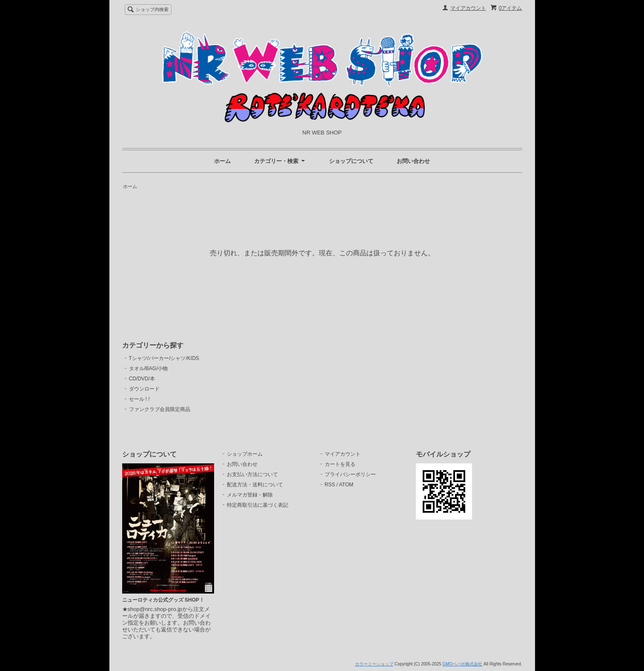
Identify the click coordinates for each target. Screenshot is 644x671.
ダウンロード (144, 389)
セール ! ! (139, 399)
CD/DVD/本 (142, 379)
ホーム (222, 161)
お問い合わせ (413, 161)
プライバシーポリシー (350, 474)
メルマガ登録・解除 (250, 495)
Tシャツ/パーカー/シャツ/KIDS (164, 358)
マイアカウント (468, 8)
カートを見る (340, 464)
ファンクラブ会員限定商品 (160, 409)
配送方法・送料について (255, 485)
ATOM (346, 485)
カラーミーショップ (374, 664)
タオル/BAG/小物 (149, 368)
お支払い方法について (252, 474)
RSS (330, 485)
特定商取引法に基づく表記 (258, 505)
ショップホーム (245, 454)
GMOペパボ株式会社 (462, 664)
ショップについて (351, 161)
